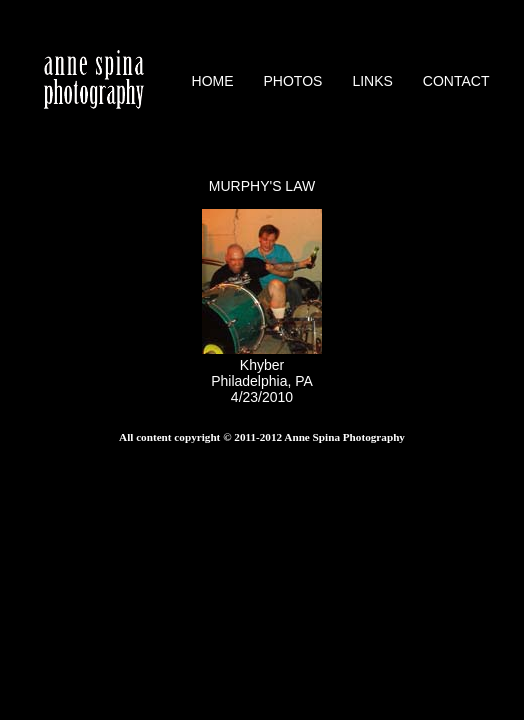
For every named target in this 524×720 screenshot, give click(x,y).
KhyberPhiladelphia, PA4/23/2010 (262, 373)
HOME (213, 81)
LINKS (372, 81)
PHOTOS (293, 81)
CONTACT (456, 81)
